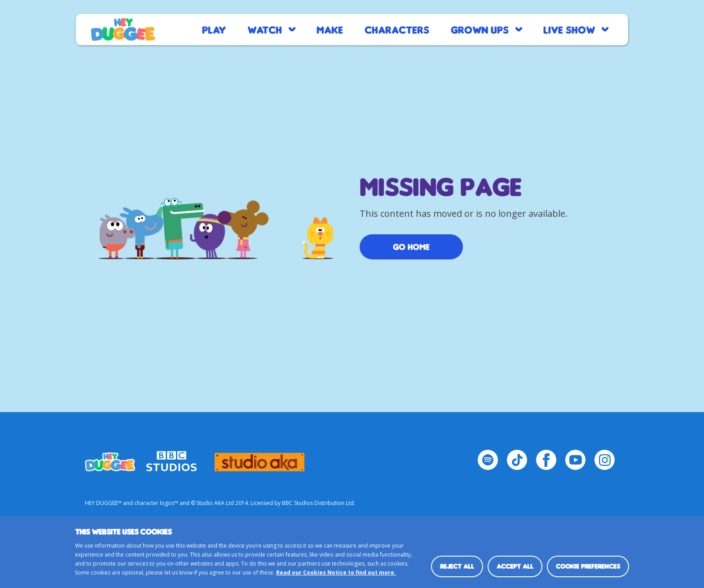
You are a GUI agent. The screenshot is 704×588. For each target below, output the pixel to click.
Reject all (457, 566)
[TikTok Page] (517, 460)
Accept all (515, 566)
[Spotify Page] (488, 460)
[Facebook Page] (546, 460)
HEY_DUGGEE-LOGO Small (110, 458)
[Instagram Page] (605, 460)
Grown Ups (480, 29)
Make (330, 29)
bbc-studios (172, 458)
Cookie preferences (588, 566)
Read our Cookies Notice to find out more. (336, 573)
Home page (123, 30)
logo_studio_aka (260, 458)
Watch (265, 29)
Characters (397, 29)
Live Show (569, 29)
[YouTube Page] (575, 460)
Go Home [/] (411, 247)
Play (214, 29)
